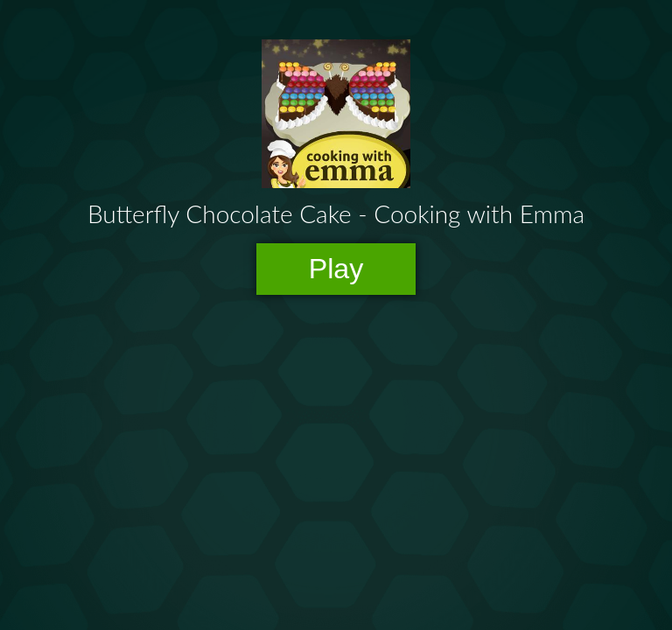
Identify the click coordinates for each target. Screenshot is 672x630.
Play (336, 269)
